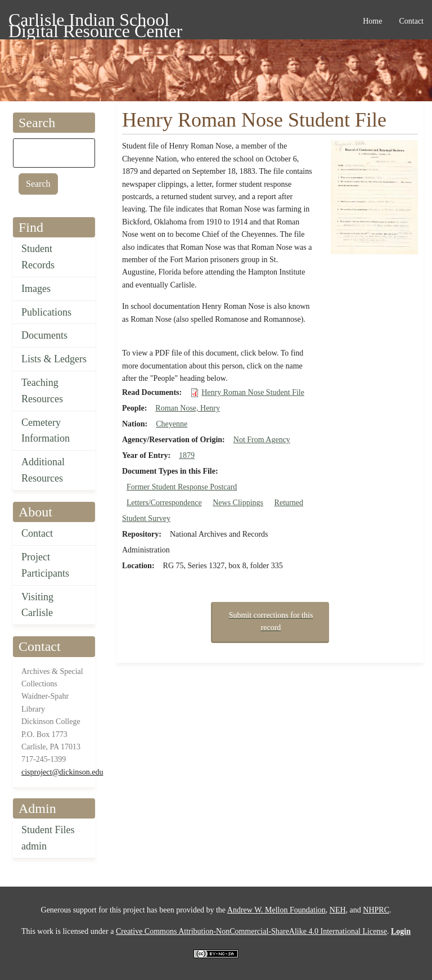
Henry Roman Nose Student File (253, 392)
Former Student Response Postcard (182, 487)
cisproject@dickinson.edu (62, 772)
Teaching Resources (42, 391)
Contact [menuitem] (411, 21)
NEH (338, 910)
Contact (37, 533)
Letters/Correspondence (164, 503)
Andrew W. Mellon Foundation (276, 910)
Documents (44, 335)
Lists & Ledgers (54, 359)
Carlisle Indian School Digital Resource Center (95, 22)
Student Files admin (48, 838)
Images (36, 289)
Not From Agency (262, 440)
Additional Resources (43, 470)
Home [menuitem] (372, 21)
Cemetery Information (46, 431)
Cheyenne (172, 424)
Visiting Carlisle (37, 605)
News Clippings (238, 503)
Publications (46, 312)
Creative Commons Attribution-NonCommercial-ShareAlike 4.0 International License (251, 931)
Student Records (38, 257)
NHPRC (376, 910)
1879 (187, 455)
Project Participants (45, 565)
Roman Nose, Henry (188, 408)
